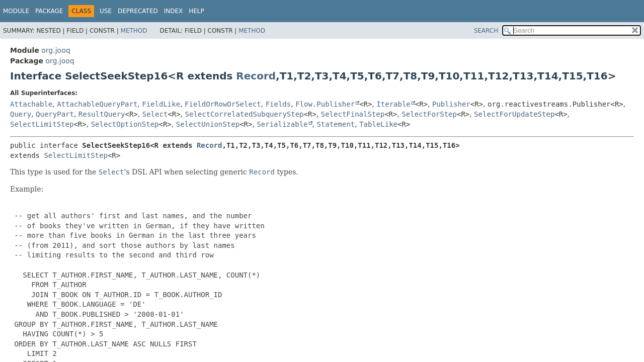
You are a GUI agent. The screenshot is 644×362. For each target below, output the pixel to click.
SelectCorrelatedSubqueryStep (245, 114)
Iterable (393, 104)
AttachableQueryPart (97, 104)
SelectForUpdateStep (514, 114)
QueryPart (55, 114)
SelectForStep (429, 114)
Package (49, 11)
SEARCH (486, 31)
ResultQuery (102, 114)
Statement (336, 124)
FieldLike (161, 104)
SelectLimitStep (42, 124)
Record (256, 76)
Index (174, 11)
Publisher (451, 104)
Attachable (31, 104)
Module (16, 11)
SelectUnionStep (208, 124)
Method (134, 31)
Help (196, 11)
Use (106, 11)
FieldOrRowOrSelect (223, 104)
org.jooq (56, 50)
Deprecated (138, 11)
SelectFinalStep (353, 114)
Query (21, 114)
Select (155, 114)
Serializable (282, 124)
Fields (278, 104)
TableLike (378, 124)
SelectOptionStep (125, 124)
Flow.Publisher (325, 104)
